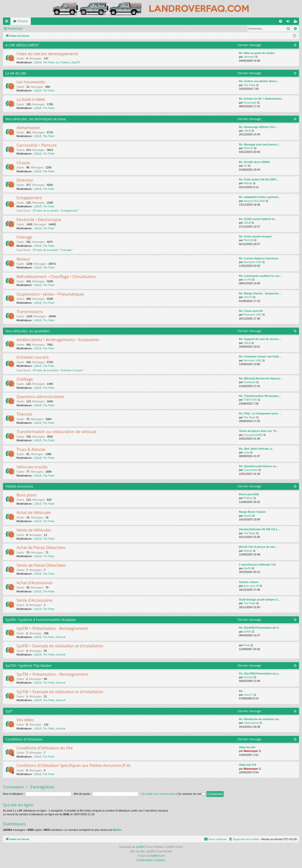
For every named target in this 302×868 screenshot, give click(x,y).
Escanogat (250, 103)
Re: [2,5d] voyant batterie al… (258, 219)
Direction (25, 180)
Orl (245, 166)
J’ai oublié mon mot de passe (158, 794)
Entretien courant (33, 357)
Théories (24, 414)
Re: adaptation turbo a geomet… (260, 197)
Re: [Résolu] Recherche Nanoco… (261, 378)
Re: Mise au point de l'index (257, 53)
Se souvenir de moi (192, 794)
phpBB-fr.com (157, 856)
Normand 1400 (253, 262)
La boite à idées (31, 99)
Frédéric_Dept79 (70, 62)
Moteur (23, 259)
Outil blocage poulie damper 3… (260, 600)
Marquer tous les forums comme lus (31, 29)
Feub (247, 645)
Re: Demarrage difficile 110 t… (259, 127)
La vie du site (16, 73)
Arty (143, 851)
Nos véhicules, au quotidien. (28, 331)
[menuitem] (281, 21)
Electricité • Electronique (39, 220)
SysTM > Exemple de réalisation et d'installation (60, 692)
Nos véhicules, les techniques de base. (36, 119)
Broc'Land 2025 (249, 494)
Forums (23, 21)
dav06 (247, 568)
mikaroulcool (251, 723)
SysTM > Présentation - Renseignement (52, 674)
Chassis (23, 163)
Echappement (29, 198)
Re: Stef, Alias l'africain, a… (257, 449)
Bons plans (27, 495)
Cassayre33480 (253, 435)
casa (246, 452)
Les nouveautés (31, 82)
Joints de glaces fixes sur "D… (259, 431)
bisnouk (61, 637)
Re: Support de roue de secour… (260, 339)
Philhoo (248, 498)
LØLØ (38, 62)
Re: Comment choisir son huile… (260, 356)
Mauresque (251, 751)
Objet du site (247, 747)
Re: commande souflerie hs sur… (260, 276)
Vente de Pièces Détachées (41, 565)
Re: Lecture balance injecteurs (259, 258)
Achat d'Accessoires (34, 583)
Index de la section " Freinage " (53, 250)
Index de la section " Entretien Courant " (58, 370)
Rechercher (69, 29)
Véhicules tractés (32, 467)
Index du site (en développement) (47, 54)
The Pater (49, 62)
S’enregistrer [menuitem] (296, 22)
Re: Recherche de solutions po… (260, 719)
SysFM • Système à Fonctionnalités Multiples (41, 620)
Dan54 (248, 516)
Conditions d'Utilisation (24, 739)
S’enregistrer (42, 787)
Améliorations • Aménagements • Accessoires (58, 340)
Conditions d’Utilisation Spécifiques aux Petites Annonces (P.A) (73, 765)
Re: (241, 691)
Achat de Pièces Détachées (41, 548)
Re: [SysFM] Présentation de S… (260, 628)
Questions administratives (40, 397)
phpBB (140, 847)
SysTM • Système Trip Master (29, 665)
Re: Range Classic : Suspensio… (260, 293)
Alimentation (28, 128)
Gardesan (250, 382)
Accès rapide (8, 22)
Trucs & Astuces (31, 449)
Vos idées (25, 720)
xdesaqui (249, 57)
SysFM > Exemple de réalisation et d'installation (60, 646)
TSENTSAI (250, 400)
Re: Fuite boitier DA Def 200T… (259, 179)
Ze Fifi (247, 280)
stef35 (247, 632)
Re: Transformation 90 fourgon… (260, 396)
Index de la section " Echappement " (56, 211)
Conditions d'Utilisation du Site (45, 748)
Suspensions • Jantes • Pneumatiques (50, 294)
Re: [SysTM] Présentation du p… (260, 673)
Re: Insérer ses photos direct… (259, 81)
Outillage (25, 379)
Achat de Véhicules (34, 513)
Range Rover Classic (252, 512)
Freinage (24, 237)
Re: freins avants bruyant (255, 236)
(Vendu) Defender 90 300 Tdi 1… (260, 529)
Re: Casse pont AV (251, 311)
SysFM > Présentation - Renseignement (52, 628)
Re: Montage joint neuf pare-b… (259, 144)
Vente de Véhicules (34, 530)
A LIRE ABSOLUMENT (22, 45)
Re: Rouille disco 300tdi (254, 162)
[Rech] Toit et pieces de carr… (258, 547)
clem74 (248, 297)
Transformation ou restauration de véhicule (56, 432)
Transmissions (30, 312)
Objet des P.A (248, 765)
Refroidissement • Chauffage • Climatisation (56, 277)
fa (57, 62)
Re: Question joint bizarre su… (259, 466)
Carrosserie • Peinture (37, 145)
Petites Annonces (19, 486)
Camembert (251, 470)
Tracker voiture (249, 582)
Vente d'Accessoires (35, 600)
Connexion (13, 787)
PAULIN (248, 148)
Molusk (248, 183)
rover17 (248, 695)
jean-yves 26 (251, 586)
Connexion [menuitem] (289, 22)
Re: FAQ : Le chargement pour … (260, 413)
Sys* (9, 711)
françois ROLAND (254, 201)
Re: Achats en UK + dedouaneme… (261, 99)
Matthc (117, 830)
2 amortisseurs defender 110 (257, 565)
